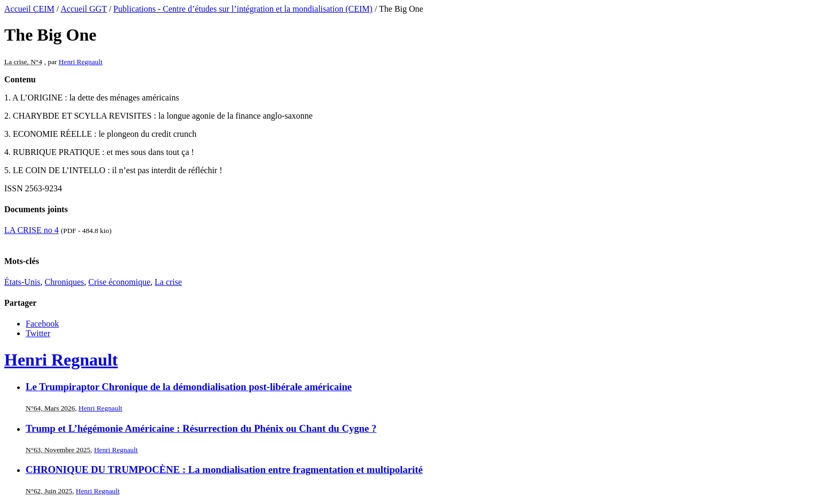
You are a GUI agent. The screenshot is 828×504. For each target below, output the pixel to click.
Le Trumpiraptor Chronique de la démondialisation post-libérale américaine (189, 387)
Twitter (38, 333)
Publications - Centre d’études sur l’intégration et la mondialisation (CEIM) (243, 9)
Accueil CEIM (29, 9)
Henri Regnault (81, 62)
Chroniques (65, 282)
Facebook (42, 324)
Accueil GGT (83, 9)
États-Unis (22, 282)
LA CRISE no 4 (32, 230)
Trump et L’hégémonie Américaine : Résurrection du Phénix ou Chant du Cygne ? (201, 428)
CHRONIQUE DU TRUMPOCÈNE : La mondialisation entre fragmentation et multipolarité (224, 470)
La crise (168, 282)
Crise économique (119, 282)
